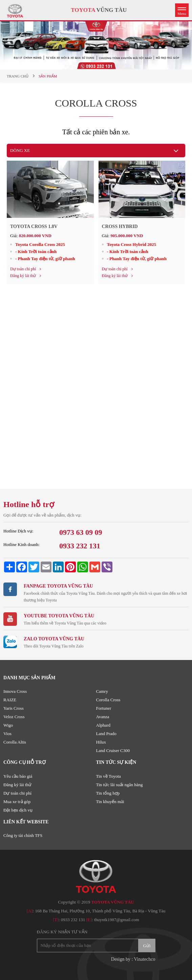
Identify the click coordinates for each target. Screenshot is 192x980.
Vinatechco (145, 959)
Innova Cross (15, 691)
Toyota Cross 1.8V (34, 226)
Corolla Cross (108, 700)
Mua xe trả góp (17, 802)
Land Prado (106, 734)
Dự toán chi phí (17, 793)
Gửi (147, 946)
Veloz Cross (14, 717)
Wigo (8, 725)
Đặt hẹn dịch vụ (18, 810)
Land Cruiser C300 (113, 750)
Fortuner (104, 708)
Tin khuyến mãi (110, 802)
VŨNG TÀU (99, 10)
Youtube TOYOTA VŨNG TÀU (59, 616)
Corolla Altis (15, 742)
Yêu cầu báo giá (18, 776)
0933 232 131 (73, 920)
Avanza (103, 717)
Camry (102, 691)
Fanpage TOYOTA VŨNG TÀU (58, 586)
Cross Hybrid (120, 226)
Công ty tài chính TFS (23, 835)
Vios (7, 734)
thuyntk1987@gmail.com (117, 920)
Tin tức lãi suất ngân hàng (120, 785)
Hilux (101, 742)
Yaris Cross (14, 708)
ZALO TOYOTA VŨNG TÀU (54, 639)
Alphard (103, 725)
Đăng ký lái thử (17, 785)
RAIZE (10, 700)
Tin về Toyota (109, 776)
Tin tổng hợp (108, 793)
